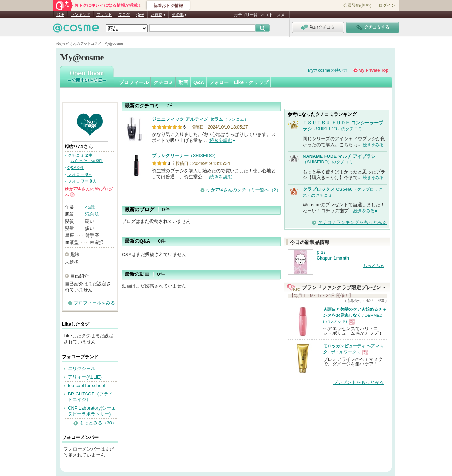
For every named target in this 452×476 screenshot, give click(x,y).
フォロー (219, 82)
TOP (60, 14)
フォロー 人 (80, 174)
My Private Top (374, 70)
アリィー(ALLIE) (85, 377)
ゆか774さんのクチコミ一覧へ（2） (243, 190)
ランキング (80, 14)
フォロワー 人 (82, 181)
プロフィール (134, 82)
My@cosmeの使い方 (328, 70)
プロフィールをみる (94, 303)
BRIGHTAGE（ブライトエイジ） (90, 397)
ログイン (387, 5)
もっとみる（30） (98, 423)
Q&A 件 (76, 168)
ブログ (124, 14)
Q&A (140, 14)
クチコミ (163, 82)
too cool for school (87, 385)
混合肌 (92, 214)
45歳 (90, 207)
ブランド (104, 14)
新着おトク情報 (168, 6)
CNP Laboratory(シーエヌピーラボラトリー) (92, 411)
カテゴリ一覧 (246, 15)
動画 (183, 82)
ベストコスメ (273, 15)
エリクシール (82, 368)
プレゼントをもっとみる (359, 382)
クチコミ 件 (80, 155)
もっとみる (374, 266)
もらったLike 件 (87, 161)
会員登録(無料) (357, 5)
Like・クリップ (251, 82)
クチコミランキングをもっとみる (352, 222)
